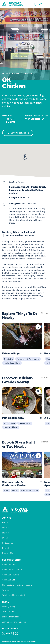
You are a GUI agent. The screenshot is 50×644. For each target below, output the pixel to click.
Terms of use (8, 612)
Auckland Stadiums (11, 575)
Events (5, 538)
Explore (5, 73)
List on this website (11, 617)
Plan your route (19, 198)
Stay (6, 491)
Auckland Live (9, 565)
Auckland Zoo (9, 580)
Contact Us (7, 553)
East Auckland (11, 427)
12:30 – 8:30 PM (14, 120)
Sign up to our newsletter (14, 622)
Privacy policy (9, 607)
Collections (7, 543)
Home (5, 523)
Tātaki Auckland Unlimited (15, 595)
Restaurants (27, 73)
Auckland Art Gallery (12, 570)
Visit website (35, 119)
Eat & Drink (15, 73)
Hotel (15, 491)
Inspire (5, 528)
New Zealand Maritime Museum (17, 585)
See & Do (9, 359)
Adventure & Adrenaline (28, 359)
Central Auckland (12, 363)
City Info (6, 548)
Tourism (6, 590)
